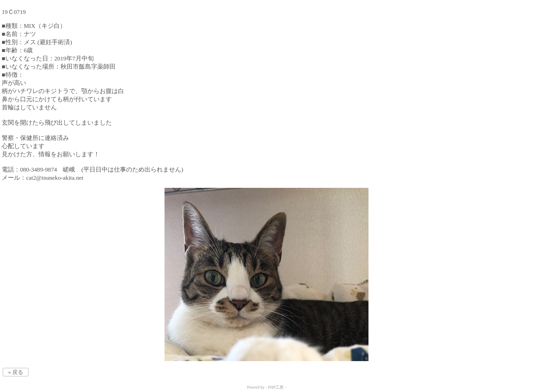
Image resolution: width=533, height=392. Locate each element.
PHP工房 (276, 387)
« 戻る (16, 372)
